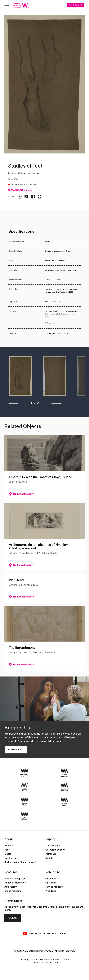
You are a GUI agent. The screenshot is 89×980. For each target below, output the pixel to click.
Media (8, 854)
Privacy (24, 960)
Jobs (7, 850)
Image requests (13, 891)
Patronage (51, 854)
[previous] (14, 403)
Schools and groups (15, 879)
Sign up (13, 918)
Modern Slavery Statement (45, 960)
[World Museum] (65, 773)
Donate (49, 858)
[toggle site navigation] (7, 5)
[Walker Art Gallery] (24, 801)
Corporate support (55, 850)
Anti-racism (11, 887)
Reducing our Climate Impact (20, 862)
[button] (20, 377)
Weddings (51, 891)
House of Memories (15, 883)
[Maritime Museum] (65, 787)
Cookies (66, 960)
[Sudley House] (65, 801)
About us (9, 846)
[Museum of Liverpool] (24, 773)
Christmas (51, 883)
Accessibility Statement (46, 963)
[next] (56, 403)
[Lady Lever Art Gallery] (24, 816)
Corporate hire (53, 879)
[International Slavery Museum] (24, 787)
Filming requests (54, 887)
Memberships (53, 846)
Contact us (10, 858)
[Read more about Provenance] (63, 317)
